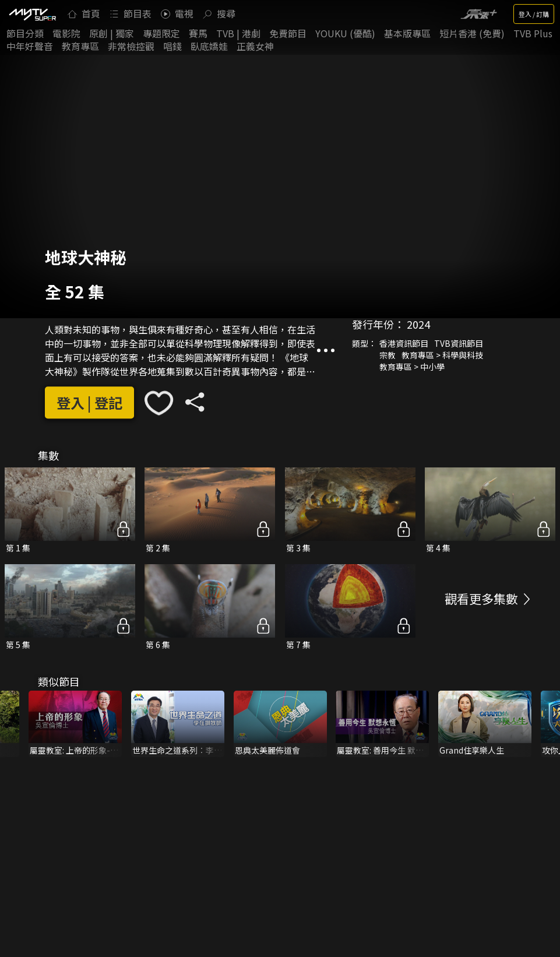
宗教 (388, 355)
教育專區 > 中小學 (412, 367)
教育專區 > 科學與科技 (442, 355)
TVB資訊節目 (459, 343)
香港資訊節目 (404, 343)
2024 (418, 324)
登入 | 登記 (89, 403)
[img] (32, 14)
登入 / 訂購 (534, 14)
